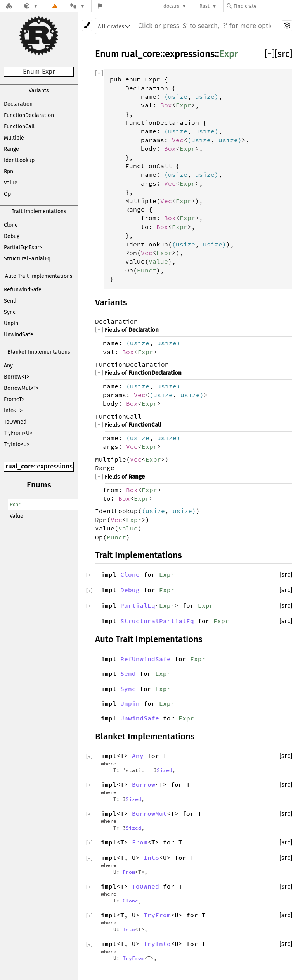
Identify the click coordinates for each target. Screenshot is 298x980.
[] (270, 54)
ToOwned (15, 422)
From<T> (14, 399)
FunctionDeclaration (29, 115)
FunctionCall (19, 127)
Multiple (14, 138)
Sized (165, 770)
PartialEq (138, 605)
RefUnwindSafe (23, 290)
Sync (10, 312)
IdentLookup (19, 160)
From (140, 842)
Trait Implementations (39, 211)
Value (11, 183)
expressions (55, 466)
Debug (12, 236)
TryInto (157, 944)
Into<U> (13, 411)
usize (178, 96)
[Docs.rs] (9, 6)
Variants (39, 90)
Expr (15, 505)
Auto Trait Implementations (39, 276)
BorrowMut (149, 813)
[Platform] (78, 6)
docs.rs (171, 6)
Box (166, 105)
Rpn (9, 171)
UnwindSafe (19, 335)
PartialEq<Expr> (23, 247)
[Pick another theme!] (87, 25)
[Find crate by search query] (265, 6)
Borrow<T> (17, 377)
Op (7, 194)
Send (10, 301)
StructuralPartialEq (27, 259)
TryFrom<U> (18, 433)
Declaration (18, 104)
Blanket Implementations (39, 352)
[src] (283, 54)
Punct (147, 270)
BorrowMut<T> (21, 388)
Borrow (144, 784)
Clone (11, 225)
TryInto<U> (17, 444)
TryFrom (157, 915)
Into (151, 858)
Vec (178, 140)
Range (11, 149)
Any (8, 366)
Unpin (11, 323)
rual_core (20, 466)
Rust (204, 6)
